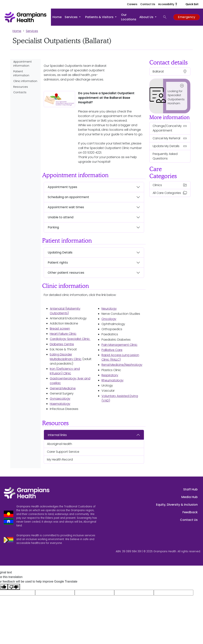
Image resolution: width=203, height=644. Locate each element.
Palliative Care (112, 350)
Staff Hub (190, 489)
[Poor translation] (14, 587)
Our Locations (129, 17)
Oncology (109, 319)
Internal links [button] (57, 435)
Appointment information (23, 64)
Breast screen (60, 329)
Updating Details (60, 252)
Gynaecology (60, 399)
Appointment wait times (66, 207)
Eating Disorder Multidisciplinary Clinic (66, 357)
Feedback (190, 512)
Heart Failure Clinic (63, 334)
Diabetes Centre (62, 344)
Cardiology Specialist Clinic (70, 339)
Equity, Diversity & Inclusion (177, 505)
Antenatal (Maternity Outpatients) (65, 311)
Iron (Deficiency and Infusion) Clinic (65, 371)
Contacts (20, 92)
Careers (132, 4)
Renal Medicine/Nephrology (122, 365)
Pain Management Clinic (119, 345)
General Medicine (63, 388)
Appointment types (62, 187)
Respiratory (110, 375)
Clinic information (25, 81)
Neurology (109, 309)
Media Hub (190, 497)
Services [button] (71, 17)
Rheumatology (113, 380)
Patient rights (58, 263)
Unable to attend (61, 217)
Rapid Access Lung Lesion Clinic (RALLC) (120, 357)
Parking (53, 227)
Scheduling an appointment (68, 197)
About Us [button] (147, 17)
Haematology (60, 404)
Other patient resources (66, 273)
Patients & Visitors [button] (100, 17)
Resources (21, 87)
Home (57, 17)
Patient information (21, 73)
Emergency (187, 17)
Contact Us (148, 4)
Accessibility (168, 4)
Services (32, 31)
